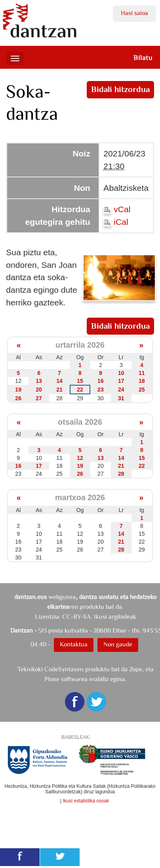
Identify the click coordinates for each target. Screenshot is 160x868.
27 (39, 398)
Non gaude (118, 644)
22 (80, 390)
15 (80, 381)
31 (121, 398)
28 (121, 474)
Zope (136, 669)
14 (59, 381)
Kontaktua (74, 644)
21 (59, 390)
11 (142, 373)
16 (101, 381)
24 (121, 390)
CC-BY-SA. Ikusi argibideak (99, 617)
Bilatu (143, 58)
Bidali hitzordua (120, 89)
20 (39, 390)
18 (142, 381)
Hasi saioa (134, 13)
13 (39, 381)
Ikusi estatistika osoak (86, 801)
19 (18, 390)
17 (121, 381)
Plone (52, 679)
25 (142, 390)
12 (80, 458)
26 (18, 398)
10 (121, 373)
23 (101, 390)
